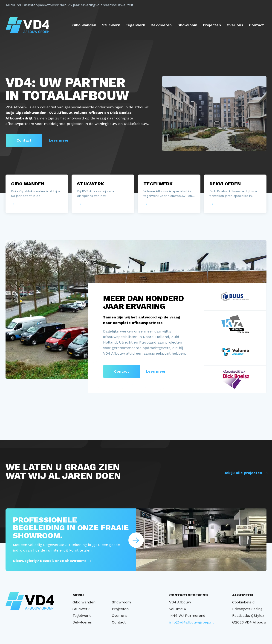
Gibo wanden (84, 25)
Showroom (187, 25)
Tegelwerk (135, 25)
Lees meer (59, 140)
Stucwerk (111, 25)
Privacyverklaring (247, 609)
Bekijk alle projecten (243, 473)
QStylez (258, 616)
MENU (78, 595)
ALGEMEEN (243, 595)
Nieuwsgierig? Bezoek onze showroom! (49, 561)
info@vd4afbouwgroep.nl (191, 622)
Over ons (235, 25)
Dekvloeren (161, 25)
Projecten (212, 25)
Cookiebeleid (243, 602)
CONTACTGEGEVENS (188, 595)
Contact (256, 25)
